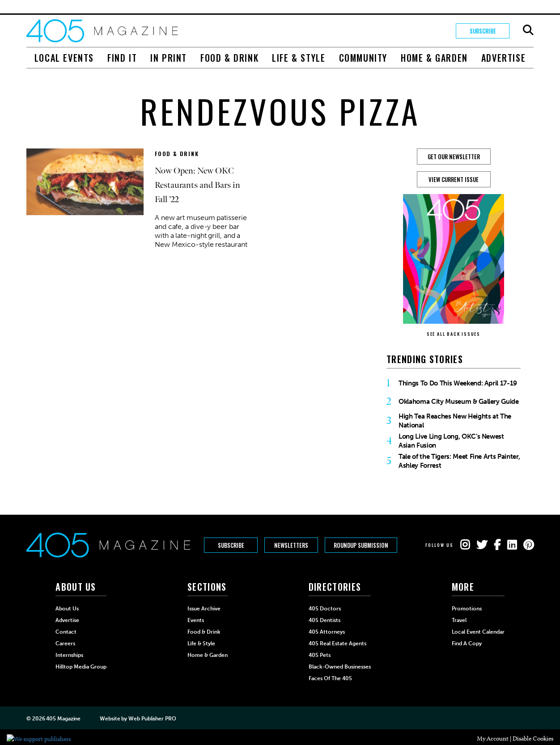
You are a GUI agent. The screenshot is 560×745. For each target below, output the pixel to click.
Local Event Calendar (478, 632)
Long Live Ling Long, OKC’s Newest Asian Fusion (451, 441)
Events (196, 620)
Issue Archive (204, 609)
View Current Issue (454, 179)
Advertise (503, 58)
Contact (66, 632)
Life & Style (299, 58)
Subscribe (483, 31)
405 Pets (320, 655)
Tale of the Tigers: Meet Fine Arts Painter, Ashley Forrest (459, 461)
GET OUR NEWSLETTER (454, 157)
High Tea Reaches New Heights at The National (455, 421)
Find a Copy (467, 643)
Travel (459, 620)
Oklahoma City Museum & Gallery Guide (459, 402)
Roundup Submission (361, 545)
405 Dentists (325, 620)
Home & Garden (434, 58)
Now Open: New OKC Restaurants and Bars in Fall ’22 (197, 185)
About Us (67, 609)
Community (363, 58)
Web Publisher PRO (152, 719)
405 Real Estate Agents (337, 643)
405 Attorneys (327, 632)
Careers (65, 643)
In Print (169, 58)
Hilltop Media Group (81, 667)
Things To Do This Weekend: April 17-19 (458, 383)
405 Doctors (325, 609)
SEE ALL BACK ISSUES (454, 334)
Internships (69, 655)
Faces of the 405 (330, 678)
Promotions (467, 609)
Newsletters (291, 545)
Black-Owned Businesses (340, 667)
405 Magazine (63, 719)
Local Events (64, 58)
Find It (122, 58)
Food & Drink (229, 58)
